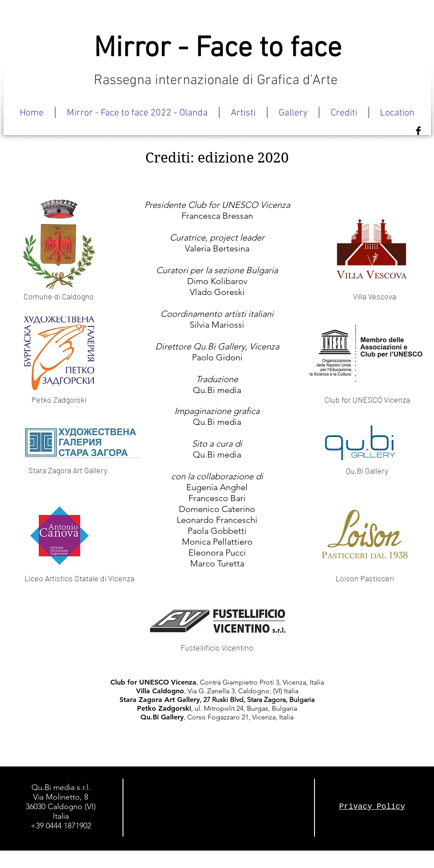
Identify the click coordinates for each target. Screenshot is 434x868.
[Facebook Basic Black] (418, 131)
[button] (243, 112)
